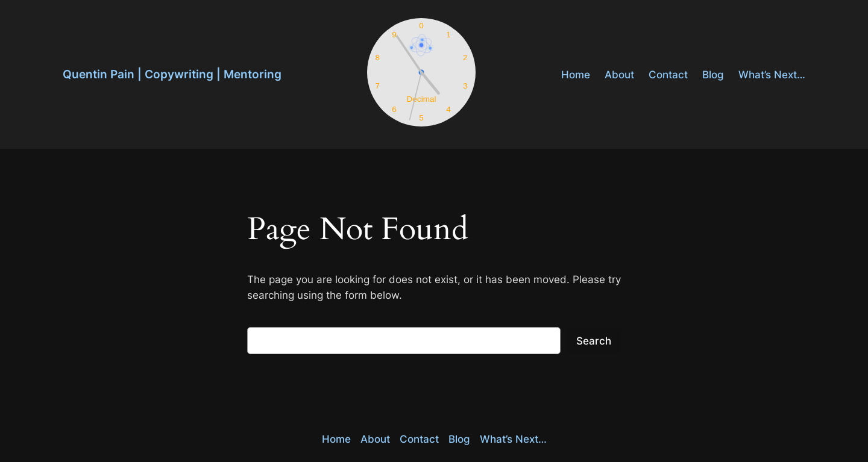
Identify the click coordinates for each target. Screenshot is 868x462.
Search (594, 341)
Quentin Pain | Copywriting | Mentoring (172, 74)
